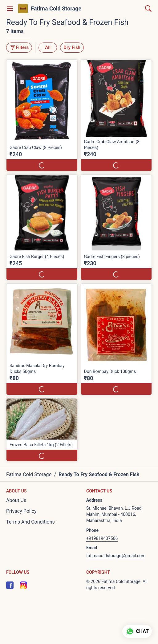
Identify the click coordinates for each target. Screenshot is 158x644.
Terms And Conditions (30, 522)
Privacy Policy (21, 511)
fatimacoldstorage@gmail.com (116, 556)
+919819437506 (102, 538)
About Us (16, 500)
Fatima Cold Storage (56, 9)
